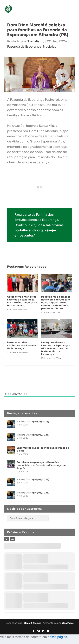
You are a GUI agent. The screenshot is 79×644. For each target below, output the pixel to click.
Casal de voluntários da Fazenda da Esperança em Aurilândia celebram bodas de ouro (22, 301)
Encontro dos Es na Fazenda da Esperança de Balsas (43, 449)
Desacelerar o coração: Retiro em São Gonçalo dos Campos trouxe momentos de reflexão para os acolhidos (56, 303)
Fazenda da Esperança (24, 47)
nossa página (57, 637)
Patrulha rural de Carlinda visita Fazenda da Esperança (22, 345)
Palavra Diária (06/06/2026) (33, 435)
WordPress (68, 623)
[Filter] (13, 539)
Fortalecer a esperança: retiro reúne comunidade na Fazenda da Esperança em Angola (41, 465)
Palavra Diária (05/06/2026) (33, 480)
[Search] (7, 539)
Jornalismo (36, 41)
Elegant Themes (33, 623)
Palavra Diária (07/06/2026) (33, 422)
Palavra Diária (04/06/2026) (33, 493)
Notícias (50, 47)
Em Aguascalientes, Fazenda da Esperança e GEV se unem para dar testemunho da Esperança (56, 348)
